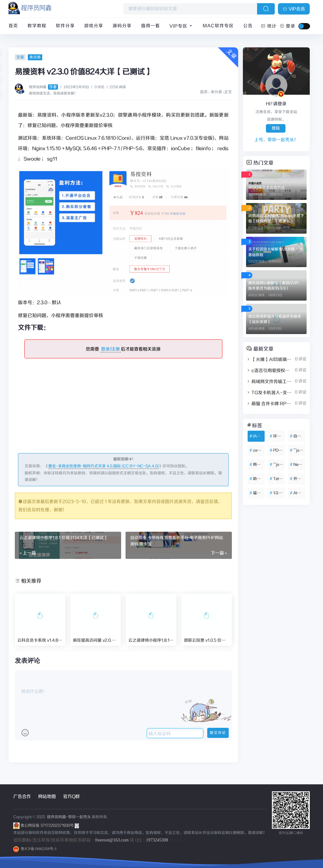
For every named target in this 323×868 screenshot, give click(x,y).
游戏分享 (94, 26)
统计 (269, 26)
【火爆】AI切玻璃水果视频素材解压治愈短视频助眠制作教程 (270, 360)
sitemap (176, 840)
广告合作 (22, 797)
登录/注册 (110, 349)
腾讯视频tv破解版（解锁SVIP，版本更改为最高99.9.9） (275, 286)
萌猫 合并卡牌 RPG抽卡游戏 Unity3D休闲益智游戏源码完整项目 (270, 404)
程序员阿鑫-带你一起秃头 (68, 817)
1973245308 (157, 840)
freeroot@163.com (112, 840)
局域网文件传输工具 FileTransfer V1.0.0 (270, 382)
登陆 (276, 128)
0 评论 (100, 87)
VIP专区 (181, 26)
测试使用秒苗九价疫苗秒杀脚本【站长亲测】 (275, 319)
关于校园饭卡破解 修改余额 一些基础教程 (276, 252)
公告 (248, 26)
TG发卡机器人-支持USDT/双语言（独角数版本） (270, 393)
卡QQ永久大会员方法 (267, 188)
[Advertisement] (123, 409)
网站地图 (47, 797)
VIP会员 (294, 9)
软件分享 (65, 26)
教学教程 (37, 26)
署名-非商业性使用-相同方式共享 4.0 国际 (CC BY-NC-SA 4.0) (103, 466)
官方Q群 (71, 797)
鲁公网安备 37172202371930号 (50, 826)
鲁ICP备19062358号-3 (35, 849)
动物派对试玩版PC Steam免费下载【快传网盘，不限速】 (276, 218)
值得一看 (150, 26)
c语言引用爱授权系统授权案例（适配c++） (270, 371)
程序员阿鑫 (44, 87)
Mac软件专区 (218, 26)
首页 (13, 26)
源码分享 (122, 26)
